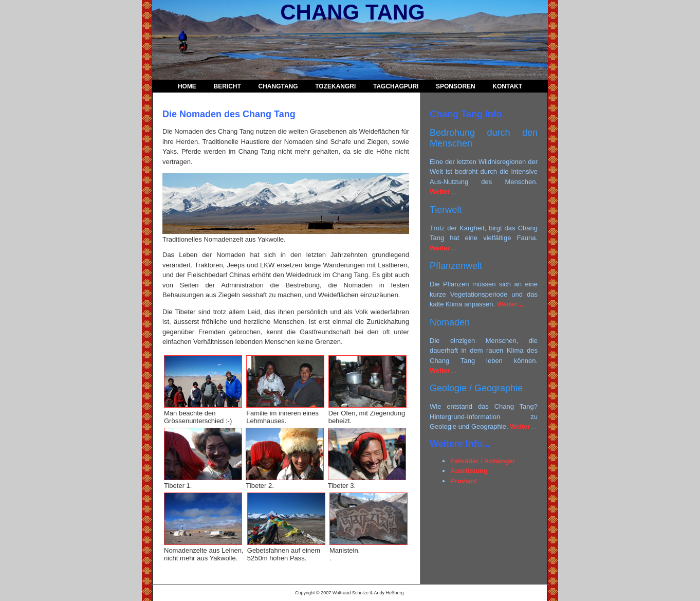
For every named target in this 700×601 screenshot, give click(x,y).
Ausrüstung (469, 471)
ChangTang (278, 86)
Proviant (464, 481)
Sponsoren (456, 86)
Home (187, 86)
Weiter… (443, 192)
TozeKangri (335, 86)
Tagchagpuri (396, 86)
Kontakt (507, 86)
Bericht (227, 86)
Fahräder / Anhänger (483, 461)
